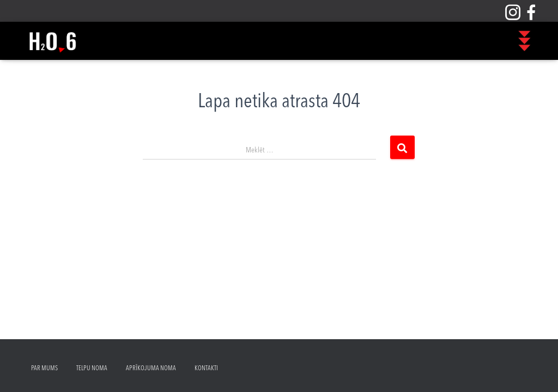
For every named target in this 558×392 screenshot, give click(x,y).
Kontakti (206, 369)
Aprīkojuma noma (151, 369)
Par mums (44, 369)
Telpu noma (92, 369)
